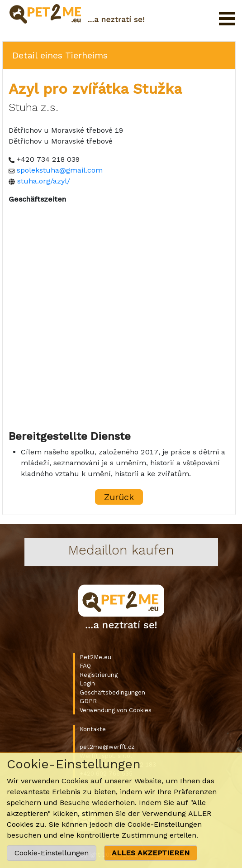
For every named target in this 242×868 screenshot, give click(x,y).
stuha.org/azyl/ (44, 181)
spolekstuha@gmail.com (60, 170)
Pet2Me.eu (95, 657)
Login (87, 683)
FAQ (85, 666)
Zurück (119, 497)
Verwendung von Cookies (116, 710)
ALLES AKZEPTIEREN (151, 853)
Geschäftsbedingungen (112, 692)
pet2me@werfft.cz (107, 747)
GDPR (88, 701)
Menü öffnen (227, 19)
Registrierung (99, 675)
